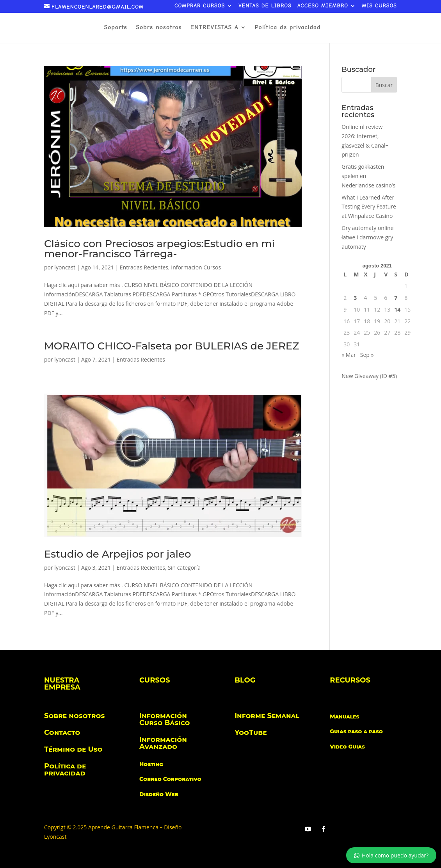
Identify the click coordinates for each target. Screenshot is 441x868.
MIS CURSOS (379, 6)
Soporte (116, 28)
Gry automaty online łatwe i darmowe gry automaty (367, 237)
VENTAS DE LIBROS (265, 6)
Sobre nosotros (159, 28)
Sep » (367, 355)
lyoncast (65, 267)
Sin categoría (184, 568)
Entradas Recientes (144, 267)
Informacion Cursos (196, 267)
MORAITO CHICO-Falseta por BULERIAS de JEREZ (172, 346)
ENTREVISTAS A (214, 28)
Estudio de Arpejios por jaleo (117, 554)
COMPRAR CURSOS (200, 6)
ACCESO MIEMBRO (323, 6)
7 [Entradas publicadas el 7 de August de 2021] (396, 298)
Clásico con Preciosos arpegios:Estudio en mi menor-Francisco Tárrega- (159, 249)
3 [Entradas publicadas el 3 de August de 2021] (355, 298)
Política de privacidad (288, 28)
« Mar (349, 355)
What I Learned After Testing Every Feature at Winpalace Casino (369, 207)
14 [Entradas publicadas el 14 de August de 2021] (397, 309)
